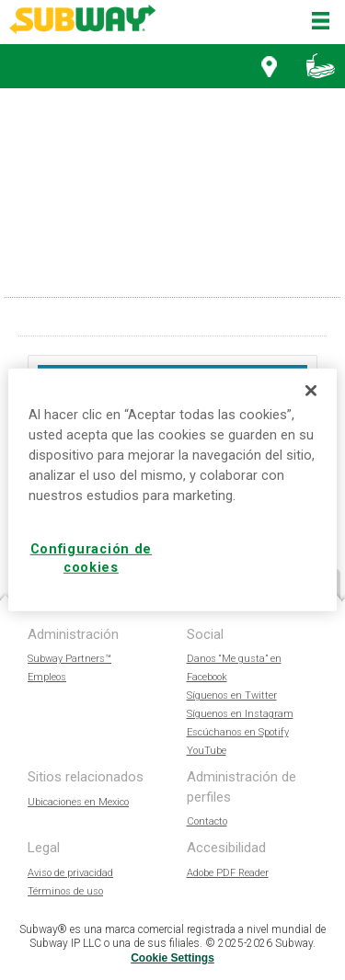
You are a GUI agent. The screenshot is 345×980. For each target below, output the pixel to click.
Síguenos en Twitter (232, 695)
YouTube (207, 751)
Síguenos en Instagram (240, 714)
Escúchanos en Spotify (238, 732)
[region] (172, 490)
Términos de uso (65, 891)
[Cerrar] (311, 391)
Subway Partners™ (69, 659)
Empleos (47, 677)
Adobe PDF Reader (228, 873)
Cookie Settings (172, 958)
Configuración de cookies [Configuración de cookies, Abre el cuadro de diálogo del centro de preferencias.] (92, 558)
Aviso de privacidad (70, 873)
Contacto (207, 821)
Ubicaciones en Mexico (78, 802)
